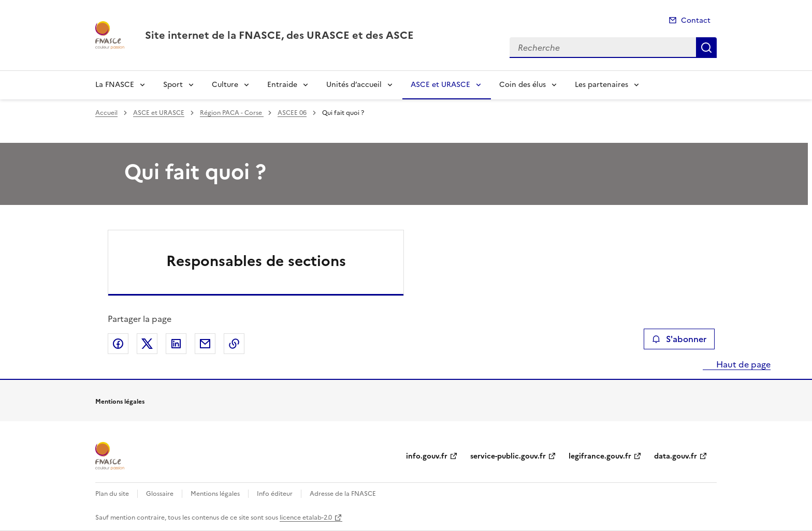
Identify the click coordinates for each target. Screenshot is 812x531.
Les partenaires (601, 85)
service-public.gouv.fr (508, 456)
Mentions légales (215, 494)
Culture (225, 85)
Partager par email (205, 344)
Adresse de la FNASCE (343, 494)
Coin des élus (523, 85)
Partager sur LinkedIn (176, 344)
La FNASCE (115, 85)
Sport (173, 85)
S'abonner (679, 339)
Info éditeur (275, 494)
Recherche (706, 48)
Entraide (282, 85)
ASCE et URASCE (440, 85)
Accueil (106, 113)
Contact (696, 20)
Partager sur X (147, 344)
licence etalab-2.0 (306, 518)
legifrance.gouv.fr (600, 456)
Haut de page (742, 364)
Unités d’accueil (354, 85)
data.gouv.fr (676, 456)
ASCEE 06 (292, 113)
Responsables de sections (256, 261)
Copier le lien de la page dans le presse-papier (234, 344)
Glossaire (160, 494)
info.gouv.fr (427, 456)
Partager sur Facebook (118, 344)
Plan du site (112, 494)
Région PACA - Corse (232, 113)
